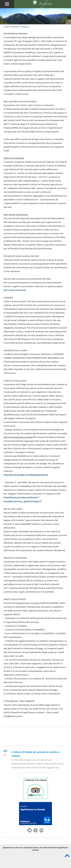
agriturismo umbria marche (26, 840)
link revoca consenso (15, 290)
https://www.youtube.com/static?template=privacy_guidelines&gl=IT (23, 500)
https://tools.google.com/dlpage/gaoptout (26, 475)
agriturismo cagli (49, 840)
